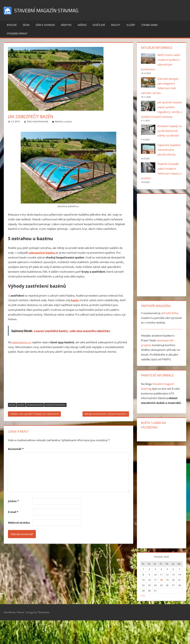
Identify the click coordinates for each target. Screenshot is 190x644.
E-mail (13, 512)
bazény (21, 405)
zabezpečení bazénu (55, 405)
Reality (116, 25)
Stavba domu (149, 25)
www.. (22, 342)
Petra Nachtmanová (38, 121)
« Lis (143, 595)
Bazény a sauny (63, 121)
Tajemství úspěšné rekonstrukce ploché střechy (169, 150)
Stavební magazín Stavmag (51, 10)
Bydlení (12, 25)
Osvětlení (99, 25)
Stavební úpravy (17, 33)
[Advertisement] (68, 381)
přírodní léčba (170, 313)
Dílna (26, 25)
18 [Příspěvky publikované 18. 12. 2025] (161, 580)
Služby (131, 25)
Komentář (16, 449)
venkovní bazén (35, 405)
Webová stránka (19, 523)
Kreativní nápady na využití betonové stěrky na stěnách (170, 131)
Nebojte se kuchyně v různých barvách (105, 414)
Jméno (13, 501)
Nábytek (66, 25)
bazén (12, 405)
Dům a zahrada (45, 25)
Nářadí (82, 25)
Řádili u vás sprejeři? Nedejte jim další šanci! (35, 414)
